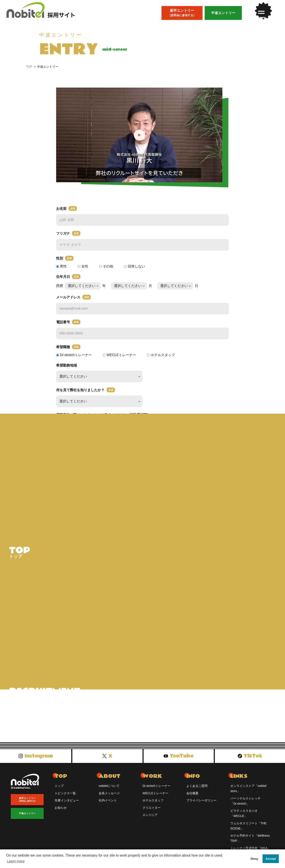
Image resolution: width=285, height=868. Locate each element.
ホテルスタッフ (153, 805)
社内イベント (108, 805)
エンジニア (150, 819)
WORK (152, 781)
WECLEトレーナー (155, 798)
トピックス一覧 (65, 798)
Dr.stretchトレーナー (157, 790)
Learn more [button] (16, 861)
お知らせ (61, 812)
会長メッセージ (109, 798)
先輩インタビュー (67, 805)
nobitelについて (109, 790)
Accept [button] (271, 859)
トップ (59, 790)
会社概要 (192, 798)
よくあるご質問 (197, 790)
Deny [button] (254, 859)
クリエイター (152, 812)
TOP (29, 67)
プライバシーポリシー (201, 805)
